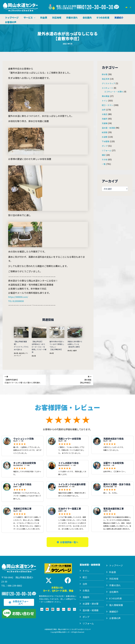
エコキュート (108, 88)
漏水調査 (106, 96)
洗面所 (75, 350)
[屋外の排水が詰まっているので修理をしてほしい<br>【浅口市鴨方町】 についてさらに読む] (57, 332)
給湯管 (105, 132)
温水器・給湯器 (109, 128)
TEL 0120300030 (17, 301)
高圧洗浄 (22, 353)
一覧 (104, 164)
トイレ (105, 100)
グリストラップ (109, 83)
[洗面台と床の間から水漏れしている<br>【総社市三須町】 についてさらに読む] (75, 332)
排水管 (16, 353)
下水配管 (106, 141)
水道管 (105, 137)
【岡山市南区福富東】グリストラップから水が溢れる (21, 345)
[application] (34, 17)
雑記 (104, 155)
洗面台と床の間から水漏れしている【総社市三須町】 (75, 344)
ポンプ (105, 146)
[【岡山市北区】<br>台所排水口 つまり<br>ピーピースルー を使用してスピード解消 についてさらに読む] (39, 332)
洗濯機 (105, 123)
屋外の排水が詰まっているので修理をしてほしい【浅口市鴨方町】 (57, 345)
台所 (104, 109)
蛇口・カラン (108, 105)
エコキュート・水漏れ (114, 91)
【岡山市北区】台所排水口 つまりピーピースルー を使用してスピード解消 (39, 347)
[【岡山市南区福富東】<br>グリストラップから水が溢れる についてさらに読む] (21, 332)
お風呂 (105, 114)
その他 (105, 159)
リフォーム (107, 150)
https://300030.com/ (19, 297)
